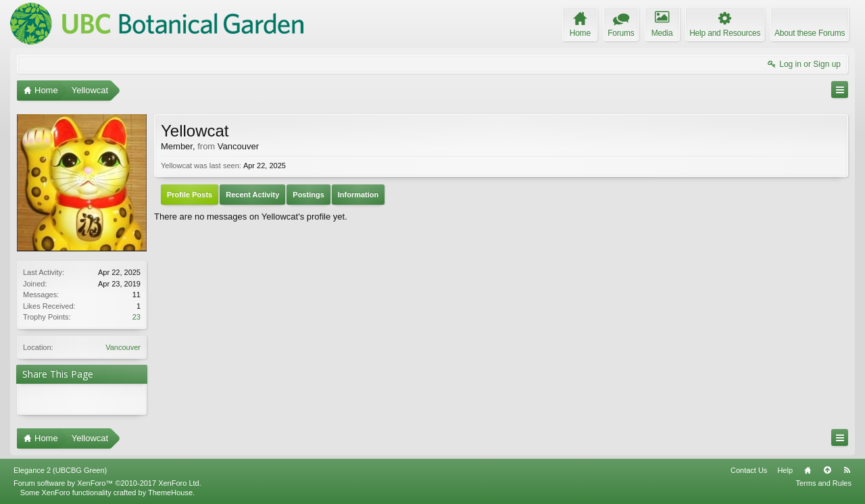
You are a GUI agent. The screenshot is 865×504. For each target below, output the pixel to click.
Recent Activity (252, 195)
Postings (308, 195)
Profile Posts (190, 195)
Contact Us (749, 470)
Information (359, 195)
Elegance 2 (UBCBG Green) (60, 470)
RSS (847, 470)
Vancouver (123, 347)
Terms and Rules (823, 483)
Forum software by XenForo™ (107, 483)
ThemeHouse (170, 493)
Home (808, 470)
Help (785, 470)
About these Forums (810, 33)
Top (827, 470)
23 (137, 317)
